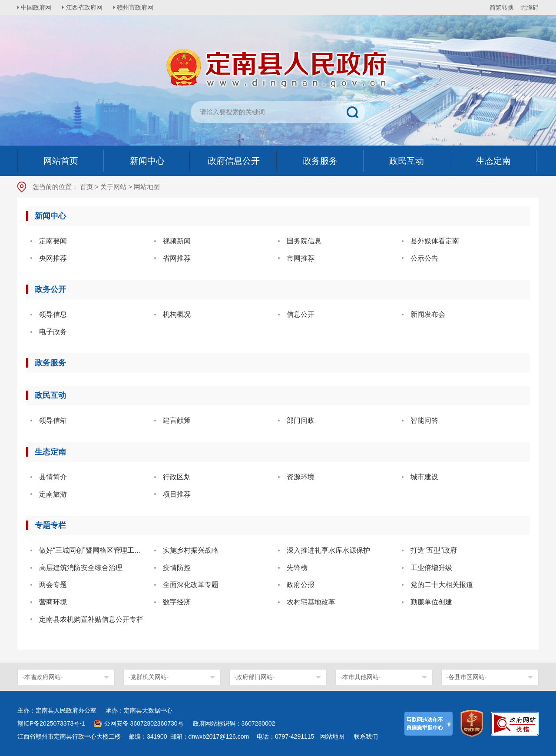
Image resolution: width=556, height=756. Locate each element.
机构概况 (177, 314)
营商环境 (53, 602)
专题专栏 (50, 525)
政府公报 (301, 585)
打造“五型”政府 (434, 550)
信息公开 (301, 314)
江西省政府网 (86, 7)
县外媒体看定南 (435, 241)
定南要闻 (53, 241)
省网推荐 (177, 258)
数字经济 (177, 602)
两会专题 (53, 585)
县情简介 (53, 477)
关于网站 (113, 187)
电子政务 (53, 332)
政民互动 (50, 395)
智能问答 (424, 420)
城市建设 (424, 477)
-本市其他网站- (360, 677)
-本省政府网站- (42, 677)
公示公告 (424, 258)
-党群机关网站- (148, 677)
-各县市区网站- (466, 677)
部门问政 (301, 420)
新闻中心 (50, 216)
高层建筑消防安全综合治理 (81, 568)
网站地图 (332, 736)
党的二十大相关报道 (442, 585)
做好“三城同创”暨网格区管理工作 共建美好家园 (93, 550)
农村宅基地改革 (311, 602)
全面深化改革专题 (191, 585)
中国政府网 (37, 7)
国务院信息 (304, 241)
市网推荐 (301, 258)
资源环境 (301, 477)
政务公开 (50, 289)
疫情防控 (177, 568)
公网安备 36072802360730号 (144, 723)
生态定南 (50, 452)
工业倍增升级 (431, 568)
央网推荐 (53, 258)
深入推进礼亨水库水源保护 (328, 550)
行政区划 (177, 477)
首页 (86, 187)
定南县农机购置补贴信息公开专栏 (91, 619)
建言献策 (177, 420)
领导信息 (53, 314)
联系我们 (366, 736)
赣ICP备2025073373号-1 (51, 723)
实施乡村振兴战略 (191, 550)
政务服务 (50, 363)
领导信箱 (53, 420)
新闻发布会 (428, 314)
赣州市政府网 (137, 7)
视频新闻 (177, 241)
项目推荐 (177, 494)
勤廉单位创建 (431, 602)
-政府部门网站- (254, 677)
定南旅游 (53, 494)
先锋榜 (297, 568)
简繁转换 (502, 7)
